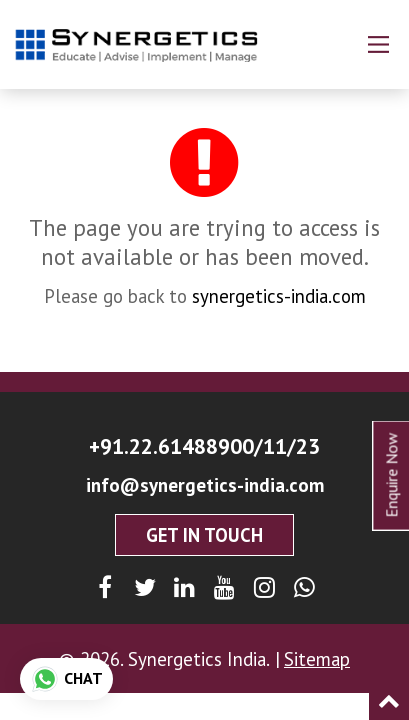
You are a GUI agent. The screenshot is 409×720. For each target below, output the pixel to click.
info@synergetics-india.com (205, 485)
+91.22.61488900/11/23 (204, 446)
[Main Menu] (378, 44)
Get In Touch (204, 535)
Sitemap (317, 659)
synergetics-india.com (279, 296)
